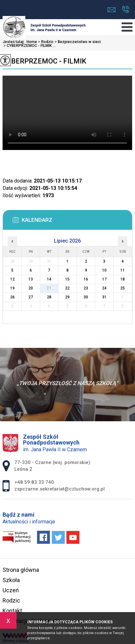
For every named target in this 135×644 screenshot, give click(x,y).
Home (32, 42)
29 (67, 297)
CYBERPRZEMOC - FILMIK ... (29, 46)
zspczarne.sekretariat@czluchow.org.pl (112, 10)
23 (86, 288)
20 (31, 288)
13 (31, 279)
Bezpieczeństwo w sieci (77, 42)
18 (123, 279)
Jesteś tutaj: (15, 42)
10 (104, 270)
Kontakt (12, 611)
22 (67, 288)
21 (49, 288)
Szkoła (11, 580)
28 (49, 297)
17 (104, 279)
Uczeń (11, 590)
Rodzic (45, 42)
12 (12, 279)
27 (31, 297)
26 (12, 297)
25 (123, 288)
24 (104, 288)
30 (86, 297)
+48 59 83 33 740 (126, 9)
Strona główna (21, 570)
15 (67, 279)
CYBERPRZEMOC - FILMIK (44, 61)
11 (123, 270)
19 (12, 288)
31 (104, 297)
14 (49, 279)
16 (86, 279)
